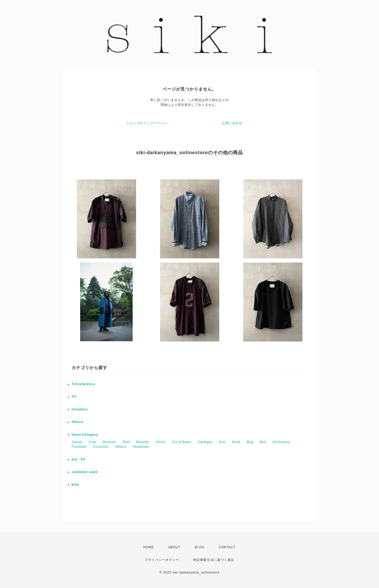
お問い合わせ (232, 123)
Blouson (109, 442)
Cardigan (205, 442)
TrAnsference (83, 384)
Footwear (79, 447)
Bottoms (143, 442)
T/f (74, 397)
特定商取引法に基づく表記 (214, 560)
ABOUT (174, 547)
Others (78, 422)
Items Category (85, 435)
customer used (84, 472)
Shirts (161, 442)
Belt (263, 442)
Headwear (141, 447)
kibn (75, 485)
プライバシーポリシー (162, 560)
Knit (222, 442)
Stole (236, 442)
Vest (126, 442)
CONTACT (227, 547)
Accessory (281, 442)
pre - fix (78, 459)
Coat (93, 442)
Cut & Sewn (182, 442)
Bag (250, 442)
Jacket (77, 442)
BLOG (200, 547)
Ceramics (80, 409)
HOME (149, 547)
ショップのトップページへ (147, 123)
